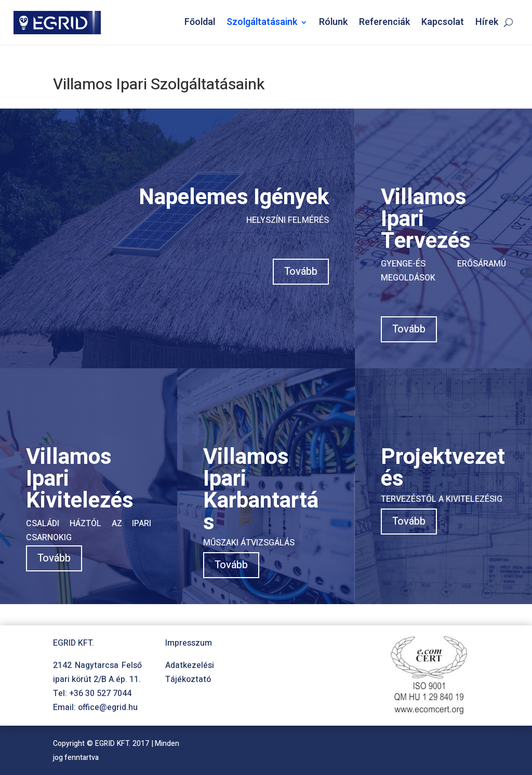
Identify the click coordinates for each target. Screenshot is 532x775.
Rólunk (333, 22)
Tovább (301, 271)
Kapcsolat (443, 22)
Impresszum (189, 643)
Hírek (487, 22)
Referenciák (384, 22)
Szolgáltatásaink (262, 22)
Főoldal (200, 22)
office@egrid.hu (108, 707)
